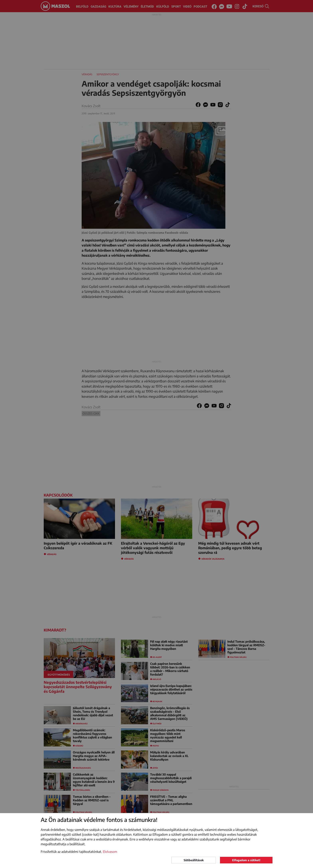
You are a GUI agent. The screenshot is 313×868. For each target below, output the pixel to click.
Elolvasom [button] (110, 852)
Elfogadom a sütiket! (246, 860)
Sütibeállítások (194, 860)
